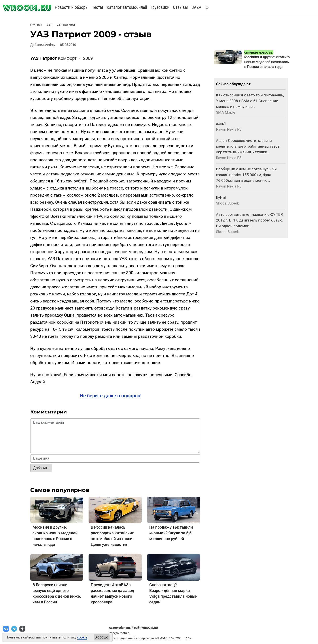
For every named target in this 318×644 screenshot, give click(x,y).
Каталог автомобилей (127, 7)
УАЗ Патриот (66, 25)
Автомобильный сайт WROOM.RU (133, 628)
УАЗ (49, 25)
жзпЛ (221, 124)
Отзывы (180, 7)
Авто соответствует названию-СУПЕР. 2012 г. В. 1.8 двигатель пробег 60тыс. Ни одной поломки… (250, 220)
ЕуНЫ (221, 197)
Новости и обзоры (72, 7)
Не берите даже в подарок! (111, 396)
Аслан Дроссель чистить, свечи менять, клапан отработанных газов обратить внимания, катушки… (248, 146)
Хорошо (102, 637)
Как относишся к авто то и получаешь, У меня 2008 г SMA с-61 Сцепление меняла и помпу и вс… (250, 101)
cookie (82, 637)
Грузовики (160, 7)
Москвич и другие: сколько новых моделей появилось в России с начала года (267, 62)
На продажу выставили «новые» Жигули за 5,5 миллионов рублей (171, 533)
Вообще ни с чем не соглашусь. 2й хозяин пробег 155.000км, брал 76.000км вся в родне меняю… (246, 175)
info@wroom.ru (120, 633)
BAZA (196, 7)
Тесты (98, 7)
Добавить (41, 468)
